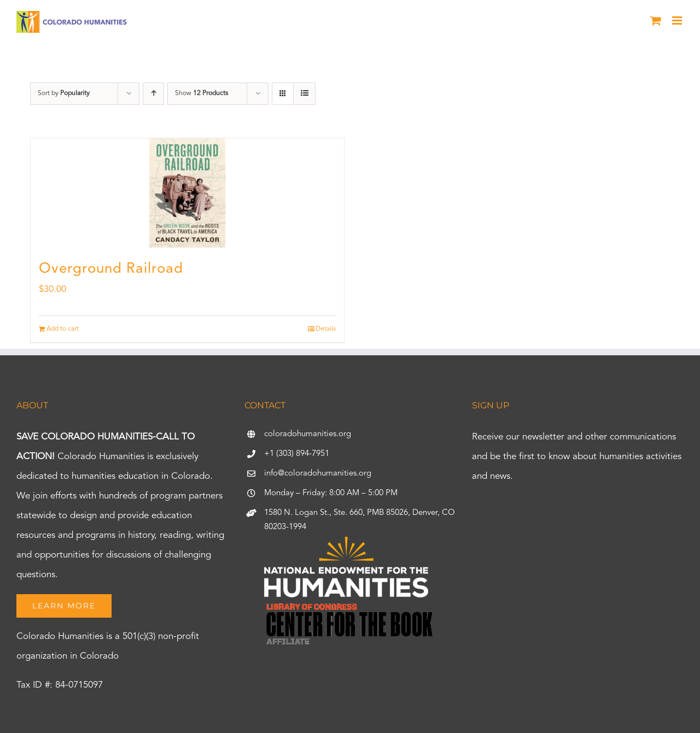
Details (326, 329)
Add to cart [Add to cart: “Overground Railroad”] (63, 329)
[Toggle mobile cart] (656, 20)
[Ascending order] (153, 94)
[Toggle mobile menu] (678, 20)
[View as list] (304, 94)
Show (202, 93)
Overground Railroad (111, 269)
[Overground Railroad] (187, 193)
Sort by (64, 93)
